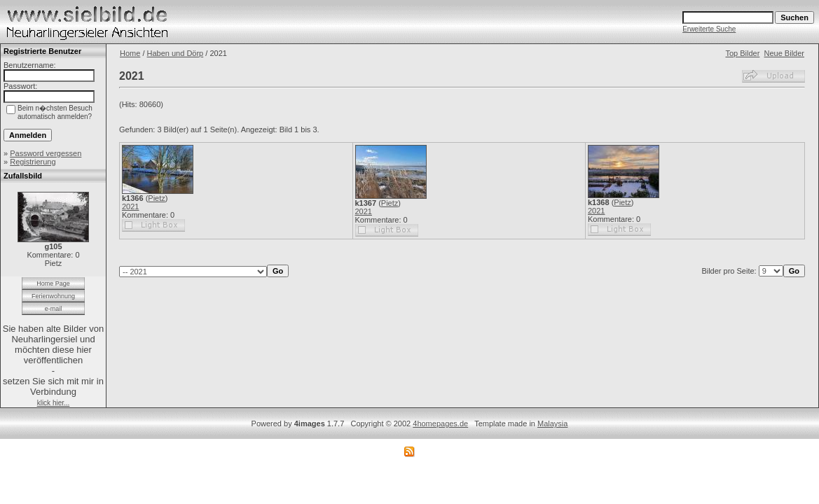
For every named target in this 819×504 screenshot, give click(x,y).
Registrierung (33, 162)
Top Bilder (742, 53)
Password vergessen (46, 153)
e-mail (54, 309)
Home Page (53, 283)
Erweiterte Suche (709, 29)
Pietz (156, 198)
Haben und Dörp (175, 53)
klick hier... (54, 403)
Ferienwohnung (53, 296)
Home (130, 53)
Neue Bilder (784, 53)
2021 (130, 206)
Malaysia (552, 423)
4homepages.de (440, 423)
